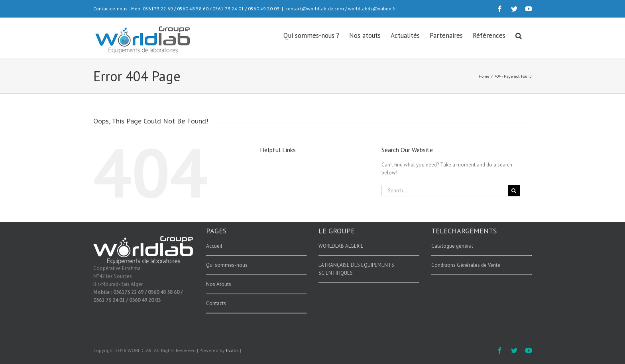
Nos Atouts (219, 284)
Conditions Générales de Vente (466, 265)
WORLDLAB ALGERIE (341, 246)
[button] (519, 35)
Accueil (214, 246)
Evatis (232, 350)
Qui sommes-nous (227, 265)
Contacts (216, 303)
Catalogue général (452, 246)
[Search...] (445, 191)
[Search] (514, 191)
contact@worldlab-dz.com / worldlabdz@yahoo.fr (341, 9)
